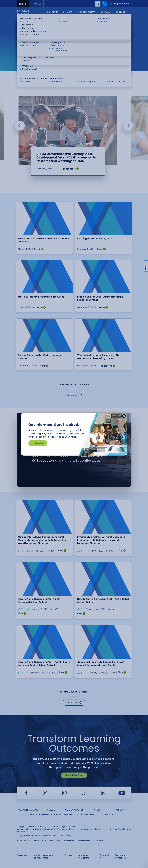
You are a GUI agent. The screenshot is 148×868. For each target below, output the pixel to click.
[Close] (124, 416)
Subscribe (38, 443)
